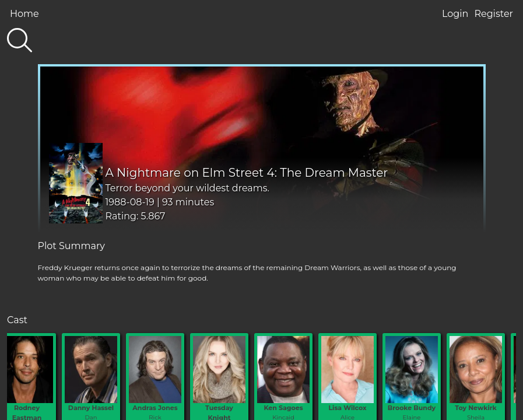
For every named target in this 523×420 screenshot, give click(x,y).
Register (494, 14)
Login (455, 14)
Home (24, 14)
